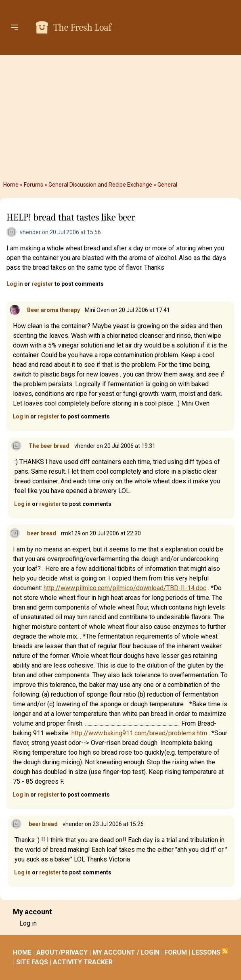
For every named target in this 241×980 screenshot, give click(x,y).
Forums (34, 185)
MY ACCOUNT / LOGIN (126, 952)
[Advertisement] (120, 118)
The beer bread (49, 446)
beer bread (42, 533)
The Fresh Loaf (82, 27)
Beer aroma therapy (53, 310)
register (42, 284)
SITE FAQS (32, 962)
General (167, 185)
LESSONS (206, 952)
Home (11, 185)
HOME (22, 952)
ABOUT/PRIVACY (62, 952)
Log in (15, 284)
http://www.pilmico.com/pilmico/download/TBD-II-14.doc (125, 588)
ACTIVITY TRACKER (83, 962)
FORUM (176, 952)
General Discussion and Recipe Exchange (100, 185)
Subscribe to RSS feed (225, 951)
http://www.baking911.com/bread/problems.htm (139, 733)
